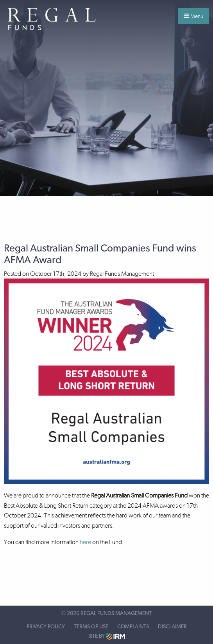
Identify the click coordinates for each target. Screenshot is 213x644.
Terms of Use (91, 627)
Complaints (133, 627)
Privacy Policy (46, 627)
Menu (194, 16)
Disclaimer (172, 627)
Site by (107, 636)
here (85, 542)
